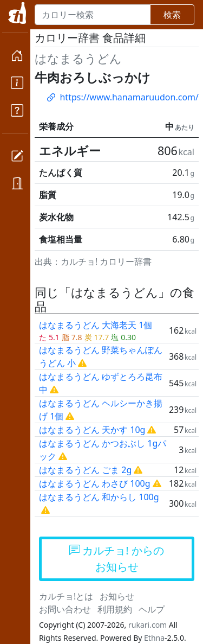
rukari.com (148, 625)
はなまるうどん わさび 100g (95, 483)
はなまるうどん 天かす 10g (92, 430)
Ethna (154, 638)
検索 (172, 15)
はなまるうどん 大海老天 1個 (96, 325)
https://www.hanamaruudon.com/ (122, 97)
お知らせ (117, 596)
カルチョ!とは (66, 596)
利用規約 (115, 609)
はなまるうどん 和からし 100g (99, 497)
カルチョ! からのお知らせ (117, 559)
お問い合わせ (65, 609)
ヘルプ (152, 609)
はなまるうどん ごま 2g (85, 470)
